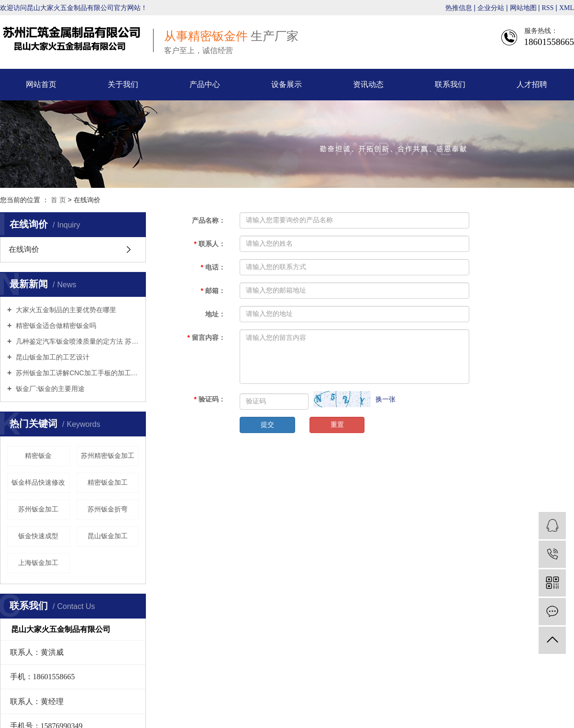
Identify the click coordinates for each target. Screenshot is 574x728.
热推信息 (459, 8)
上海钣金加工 (38, 563)
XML (567, 8)
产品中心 (205, 84)
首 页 (58, 200)
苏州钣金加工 (38, 509)
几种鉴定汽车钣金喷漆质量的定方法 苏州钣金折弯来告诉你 (76, 341)
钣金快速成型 (38, 536)
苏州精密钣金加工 (108, 456)
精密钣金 (38, 456)
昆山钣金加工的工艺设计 (52, 357)
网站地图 (524, 8)
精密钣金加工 (108, 482)
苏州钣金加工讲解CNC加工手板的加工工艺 (76, 373)
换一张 (386, 399)
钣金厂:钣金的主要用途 (49, 389)
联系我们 (450, 84)
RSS (548, 8)
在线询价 (24, 249)
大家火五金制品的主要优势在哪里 (65, 310)
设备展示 (287, 84)
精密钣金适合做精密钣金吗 (55, 326)
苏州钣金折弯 (108, 509)
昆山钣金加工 (108, 536)
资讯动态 (368, 84)
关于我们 (123, 84)
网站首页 (41, 84)
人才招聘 (532, 84)
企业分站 (491, 8)
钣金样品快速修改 (38, 482)
